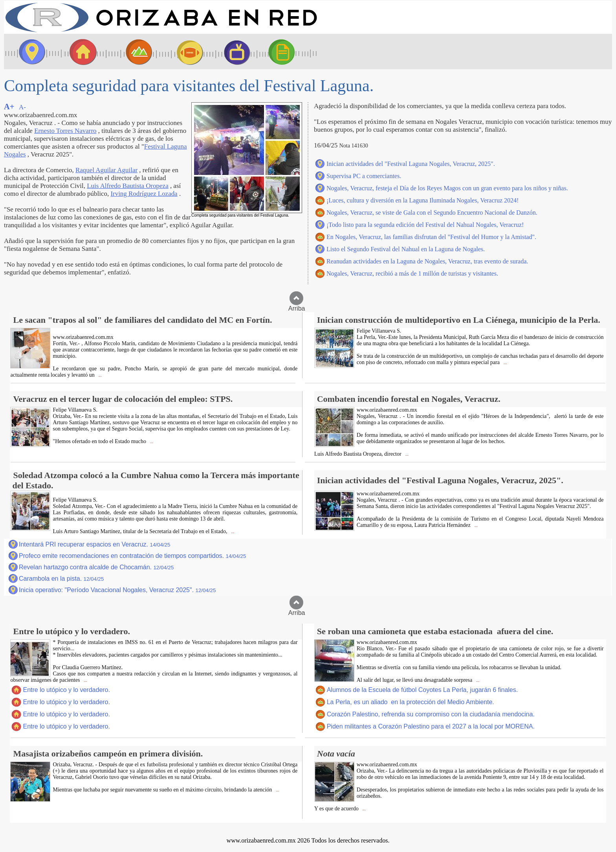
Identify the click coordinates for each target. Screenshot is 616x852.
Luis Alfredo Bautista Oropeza (127, 186)
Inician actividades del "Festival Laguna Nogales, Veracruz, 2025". (411, 164)
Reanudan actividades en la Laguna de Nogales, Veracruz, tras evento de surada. (427, 261)
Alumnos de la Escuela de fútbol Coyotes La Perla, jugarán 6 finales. (423, 690)
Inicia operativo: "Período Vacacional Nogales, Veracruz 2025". (117, 590)
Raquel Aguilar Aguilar (106, 170)
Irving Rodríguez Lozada (144, 194)
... (100, 375)
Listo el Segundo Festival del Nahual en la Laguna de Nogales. (406, 249)
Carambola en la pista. (61, 579)
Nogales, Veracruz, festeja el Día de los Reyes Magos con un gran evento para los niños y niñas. (447, 188)
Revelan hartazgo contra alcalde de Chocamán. (96, 567)
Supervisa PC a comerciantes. (364, 176)
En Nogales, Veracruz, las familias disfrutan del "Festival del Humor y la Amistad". (431, 237)
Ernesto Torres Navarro (65, 131)
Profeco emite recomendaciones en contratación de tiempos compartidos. (132, 556)
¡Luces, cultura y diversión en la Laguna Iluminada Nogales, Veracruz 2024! (423, 200)
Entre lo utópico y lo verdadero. (66, 690)
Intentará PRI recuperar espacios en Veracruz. (94, 544)
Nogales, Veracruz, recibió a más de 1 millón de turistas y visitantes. (412, 273)
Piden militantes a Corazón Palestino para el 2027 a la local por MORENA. (431, 726)
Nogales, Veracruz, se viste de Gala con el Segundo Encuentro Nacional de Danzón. (432, 213)
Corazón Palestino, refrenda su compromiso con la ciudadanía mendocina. (431, 714)
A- (22, 107)
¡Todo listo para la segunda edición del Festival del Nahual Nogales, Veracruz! (425, 225)
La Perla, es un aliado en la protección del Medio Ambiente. (411, 702)
